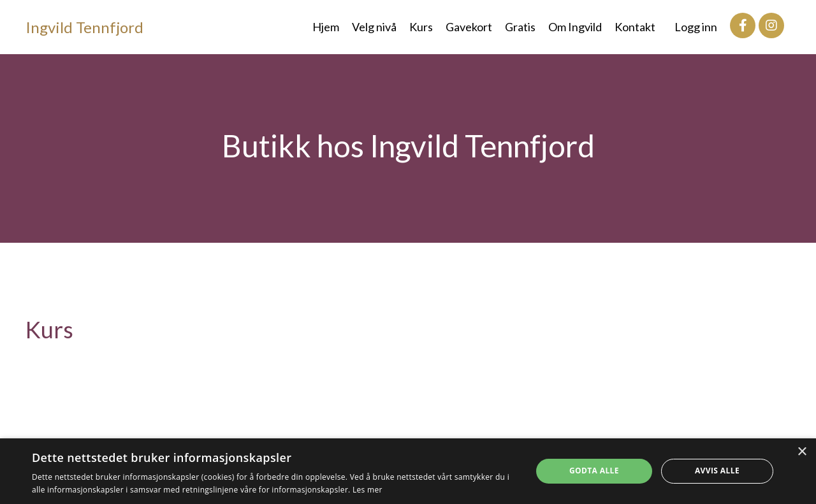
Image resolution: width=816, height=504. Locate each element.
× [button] (802, 452)
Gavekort (469, 27)
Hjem (326, 27)
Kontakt (635, 27)
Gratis (520, 27)
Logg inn (696, 27)
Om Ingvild (575, 27)
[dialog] (408, 471)
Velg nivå (374, 27)
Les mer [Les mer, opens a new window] (368, 490)
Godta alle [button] (594, 471)
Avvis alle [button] (717, 471)
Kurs (421, 27)
